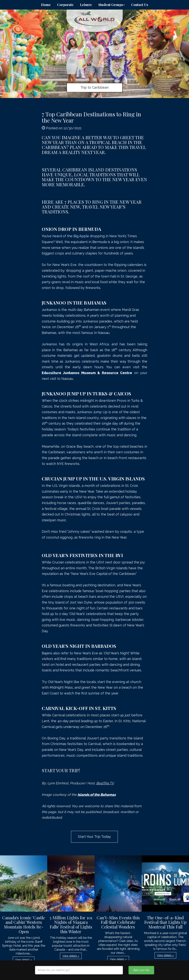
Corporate (65, 5)
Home (46, 5)
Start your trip (141, 970)
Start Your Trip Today (94, 837)
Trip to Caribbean (95, 87)
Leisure (86, 5)
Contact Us (140, 5)
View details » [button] (24, 960)
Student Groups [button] (112, 5)
